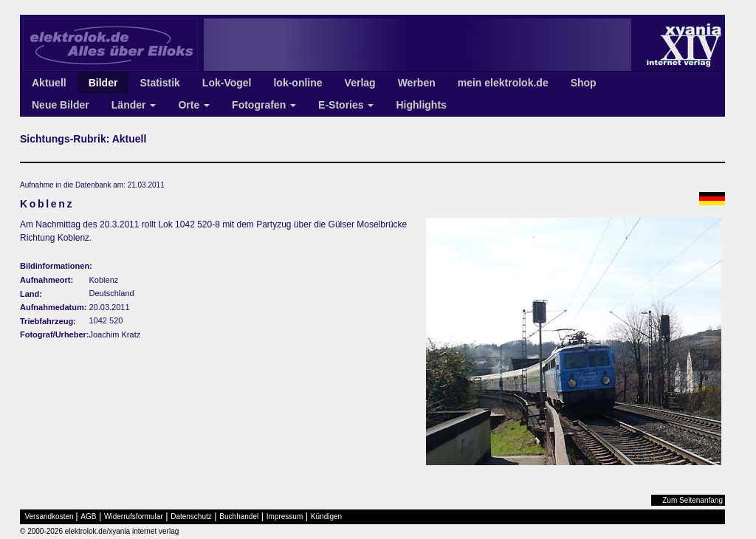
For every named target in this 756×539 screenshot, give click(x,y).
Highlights (421, 105)
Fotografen (264, 105)
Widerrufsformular (133, 516)
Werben (417, 83)
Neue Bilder (61, 105)
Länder (134, 105)
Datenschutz (191, 516)
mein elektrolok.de (503, 83)
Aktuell (49, 83)
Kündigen (326, 516)
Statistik (159, 83)
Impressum (285, 516)
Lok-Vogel (227, 83)
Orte (194, 105)
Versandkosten (49, 516)
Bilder (103, 83)
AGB (88, 516)
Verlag (360, 83)
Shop (584, 83)
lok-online (298, 83)
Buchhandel (239, 516)
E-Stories (346, 105)
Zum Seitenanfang (693, 500)
